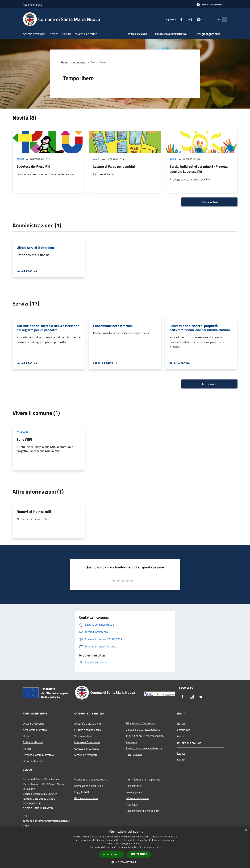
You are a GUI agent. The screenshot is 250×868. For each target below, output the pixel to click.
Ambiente (131, 742)
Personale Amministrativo (38, 755)
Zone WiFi (22, 432)
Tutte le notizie (209, 202)
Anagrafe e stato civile (87, 724)
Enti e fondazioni (33, 742)
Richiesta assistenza (86, 798)
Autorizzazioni (134, 755)
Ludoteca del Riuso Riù (34, 166)
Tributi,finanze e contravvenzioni (145, 736)
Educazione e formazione (140, 723)
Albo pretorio (133, 786)
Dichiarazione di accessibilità (143, 811)
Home (65, 62)
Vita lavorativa (83, 736)
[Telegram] (192, 19)
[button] (125, 862)
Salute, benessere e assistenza (144, 748)
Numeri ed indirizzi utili (34, 512)
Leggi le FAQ (82, 792)
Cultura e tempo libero (87, 730)
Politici (27, 749)
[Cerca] (223, 19)
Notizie (181, 724)
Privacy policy (134, 792)
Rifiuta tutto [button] (139, 854)
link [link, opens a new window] (158, 847)
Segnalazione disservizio (89, 786)
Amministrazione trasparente (143, 779)
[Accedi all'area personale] (210, 5)
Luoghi (181, 753)
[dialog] (125, 847)
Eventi (181, 759)
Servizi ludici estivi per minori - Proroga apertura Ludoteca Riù (199, 169)
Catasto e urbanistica (87, 749)
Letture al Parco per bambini (114, 166)
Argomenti (79, 62)
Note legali (132, 804)
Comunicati (184, 730)
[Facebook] (175, 19)
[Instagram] (183, 19)
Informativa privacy (137, 798)
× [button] (246, 830)
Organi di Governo (34, 724)
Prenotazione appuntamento (91, 779)
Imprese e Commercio (87, 742)
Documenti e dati (33, 761)
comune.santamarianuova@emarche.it (46, 821)
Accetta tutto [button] (112, 854)
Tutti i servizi (209, 384)
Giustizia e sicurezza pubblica (143, 730)
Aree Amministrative (35, 730)
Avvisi (20, 159)
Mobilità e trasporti (86, 755)
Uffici (26, 736)
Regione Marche (32, 5)
